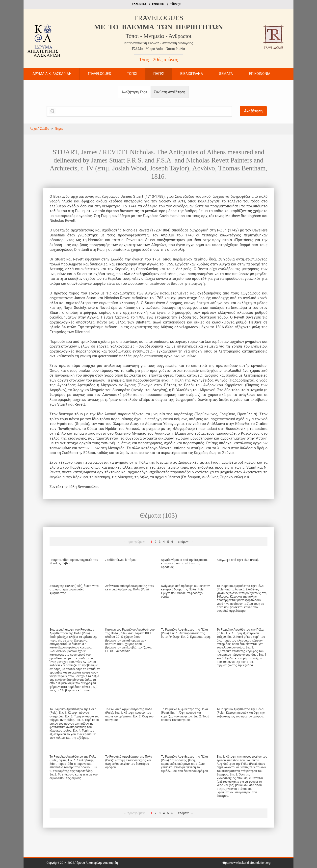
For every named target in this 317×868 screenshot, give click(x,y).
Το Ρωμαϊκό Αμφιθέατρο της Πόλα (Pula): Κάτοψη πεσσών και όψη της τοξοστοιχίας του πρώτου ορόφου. (241, 713)
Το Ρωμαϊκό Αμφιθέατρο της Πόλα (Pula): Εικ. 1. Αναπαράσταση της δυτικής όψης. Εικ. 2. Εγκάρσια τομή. (186, 633)
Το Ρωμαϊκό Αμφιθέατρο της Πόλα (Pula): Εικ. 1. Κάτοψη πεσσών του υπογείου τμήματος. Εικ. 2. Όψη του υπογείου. (129, 715)
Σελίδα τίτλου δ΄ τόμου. (121, 560)
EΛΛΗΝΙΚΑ (139, 4)
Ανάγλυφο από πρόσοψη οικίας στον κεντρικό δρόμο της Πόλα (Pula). (130, 588)
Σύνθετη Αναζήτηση (170, 92)
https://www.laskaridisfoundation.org (246, 863)
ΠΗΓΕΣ (159, 74)
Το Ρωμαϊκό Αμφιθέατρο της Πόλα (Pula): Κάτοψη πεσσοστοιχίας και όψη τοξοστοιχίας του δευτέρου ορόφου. (129, 762)
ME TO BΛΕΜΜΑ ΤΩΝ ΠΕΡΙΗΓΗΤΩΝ (158, 27)
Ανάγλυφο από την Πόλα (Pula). (238, 560)
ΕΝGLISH (158, 4)
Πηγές (59, 129)
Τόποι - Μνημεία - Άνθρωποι (158, 36)
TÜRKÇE (176, 4)
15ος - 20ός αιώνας (158, 60)
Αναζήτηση (253, 111)
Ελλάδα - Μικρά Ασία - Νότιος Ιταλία (158, 49)
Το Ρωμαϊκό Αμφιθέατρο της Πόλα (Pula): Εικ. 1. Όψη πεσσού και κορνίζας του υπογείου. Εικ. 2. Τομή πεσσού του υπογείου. (185, 715)
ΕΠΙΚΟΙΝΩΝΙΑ (260, 74)
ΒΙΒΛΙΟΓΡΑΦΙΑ (192, 74)
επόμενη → (186, 542)
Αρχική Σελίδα (40, 129)
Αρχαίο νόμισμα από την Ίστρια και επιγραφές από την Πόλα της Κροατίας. (184, 563)
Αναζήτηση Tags (134, 92)
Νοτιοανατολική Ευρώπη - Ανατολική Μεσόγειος (158, 43)
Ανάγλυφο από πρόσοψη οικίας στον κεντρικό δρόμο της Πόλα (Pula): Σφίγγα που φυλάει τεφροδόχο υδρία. (185, 591)
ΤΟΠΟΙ (132, 74)
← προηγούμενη (135, 542)
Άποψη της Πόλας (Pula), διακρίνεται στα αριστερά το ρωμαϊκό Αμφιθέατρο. (75, 590)
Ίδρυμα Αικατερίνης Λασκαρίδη (97, 863)
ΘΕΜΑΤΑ (226, 74)
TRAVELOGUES (158, 18)
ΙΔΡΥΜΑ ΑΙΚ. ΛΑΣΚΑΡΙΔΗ (52, 74)
